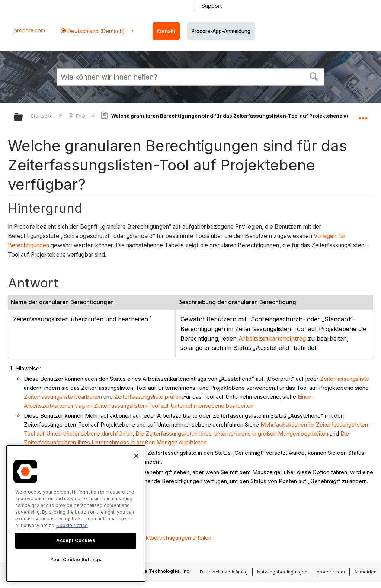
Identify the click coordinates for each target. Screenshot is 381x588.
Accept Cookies (76, 540)
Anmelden (365, 572)
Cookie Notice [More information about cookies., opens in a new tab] (72, 525)
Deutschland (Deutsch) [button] (95, 31)
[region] (76, 513)
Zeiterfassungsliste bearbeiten (63, 397)
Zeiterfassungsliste (345, 379)
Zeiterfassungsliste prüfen (148, 397)
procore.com (30, 30)
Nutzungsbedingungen (282, 572)
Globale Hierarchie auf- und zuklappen (23, 117)
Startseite (43, 116)
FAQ (78, 116)
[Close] (136, 456)
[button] (314, 76)
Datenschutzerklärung (224, 572)
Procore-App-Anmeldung (221, 31)
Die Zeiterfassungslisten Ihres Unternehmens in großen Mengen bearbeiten (232, 433)
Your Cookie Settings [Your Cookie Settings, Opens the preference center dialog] (76, 560)
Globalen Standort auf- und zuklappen (363, 115)
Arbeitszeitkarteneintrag (272, 338)
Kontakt (166, 31)
